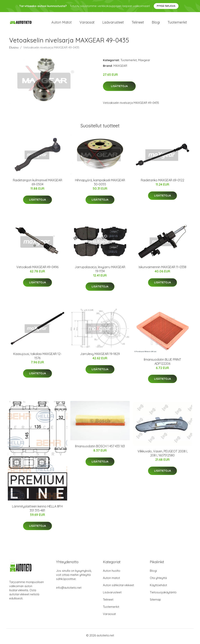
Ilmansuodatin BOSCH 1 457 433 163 (100, 448)
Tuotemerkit (177, 23)
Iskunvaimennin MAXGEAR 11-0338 (162, 269)
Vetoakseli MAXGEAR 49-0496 (37, 269)
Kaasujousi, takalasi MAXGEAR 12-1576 (37, 358)
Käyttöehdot (158, 587)
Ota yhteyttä (158, 580)
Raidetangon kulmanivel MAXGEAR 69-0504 (37, 184)
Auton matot (62, 23)
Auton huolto (112, 573)
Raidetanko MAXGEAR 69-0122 (162, 182)
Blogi (156, 23)
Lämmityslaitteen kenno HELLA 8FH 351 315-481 (37, 511)
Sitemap (155, 601)
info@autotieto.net (69, 590)
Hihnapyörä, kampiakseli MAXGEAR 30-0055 (100, 184)
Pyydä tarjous (166, 6)
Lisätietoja (119, 88)
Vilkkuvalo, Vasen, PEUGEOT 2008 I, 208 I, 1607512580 (162, 455)
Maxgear (144, 62)
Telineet (138, 23)
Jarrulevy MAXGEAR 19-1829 (100, 356)
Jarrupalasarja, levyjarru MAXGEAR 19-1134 (100, 271)
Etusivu (14, 49)
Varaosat (87, 23)
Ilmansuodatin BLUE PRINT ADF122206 (162, 363)
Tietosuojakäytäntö (163, 594)
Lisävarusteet (113, 23)
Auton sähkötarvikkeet (118, 587)
